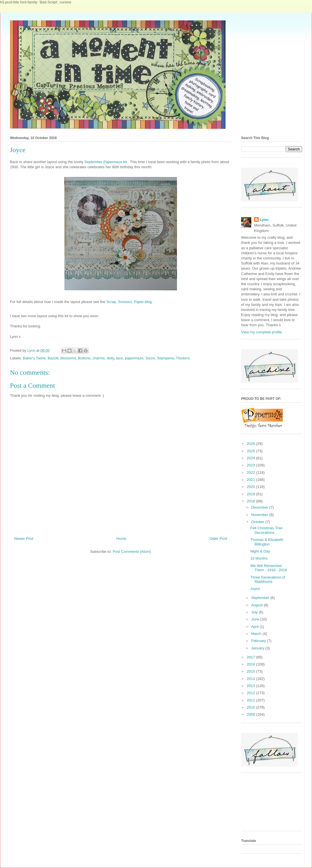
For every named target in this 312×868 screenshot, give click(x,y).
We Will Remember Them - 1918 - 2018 (268, 568)
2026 (251, 444)
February (259, 641)
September (261, 598)
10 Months (259, 558)
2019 (251, 494)
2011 (251, 700)
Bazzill (53, 358)
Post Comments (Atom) (132, 552)
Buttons (84, 358)
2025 (251, 451)
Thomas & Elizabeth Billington (267, 542)
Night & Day (260, 551)
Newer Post (24, 538)
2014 (251, 679)
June (256, 619)
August (258, 605)
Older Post (218, 538)
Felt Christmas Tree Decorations (266, 530)
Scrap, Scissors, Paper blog (129, 302)
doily (110, 358)
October (258, 522)
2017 (251, 657)
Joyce (255, 589)
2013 (251, 686)
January (258, 648)
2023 (251, 465)
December (260, 507)
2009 (251, 714)
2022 (251, 473)
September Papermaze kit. (106, 162)
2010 (251, 707)
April (256, 627)
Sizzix (150, 358)
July (255, 612)
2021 (251, 480)
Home (122, 538)
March (257, 634)
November (260, 515)
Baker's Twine (34, 358)
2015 (251, 671)
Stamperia (166, 358)
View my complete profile (262, 332)
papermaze (134, 358)
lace (119, 358)
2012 (251, 693)
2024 (251, 458)
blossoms (68, 358)
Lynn (264, 220)
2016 (251, 664)
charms (99, 358)
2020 (251, 487)
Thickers (183, 358)
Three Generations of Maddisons (268, 580)
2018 (251, 501)
